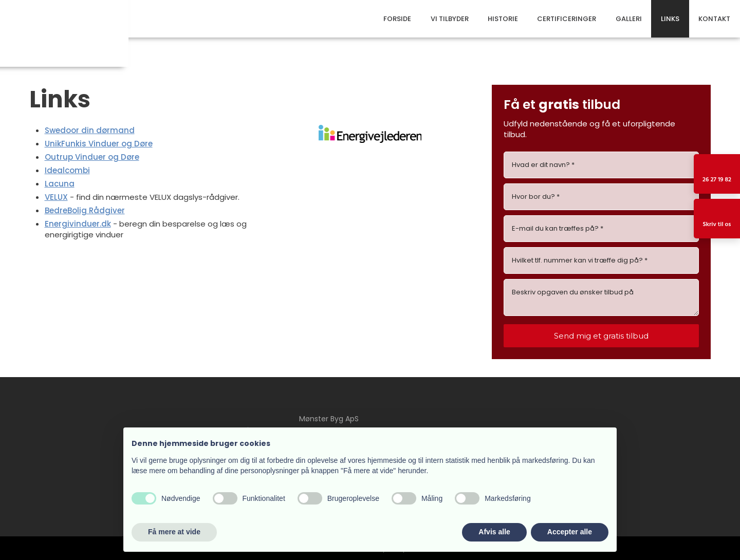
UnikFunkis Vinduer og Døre (99, 144)
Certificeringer (567, 19)
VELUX (56, 197)
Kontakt (714, 19)
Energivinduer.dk (78, 224)
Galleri (629, 19)
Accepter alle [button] (570, 532)
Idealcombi (67, 170)
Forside (397, 19)
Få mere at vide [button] (174, 532)
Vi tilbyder (450, 19)
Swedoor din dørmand (90, 130)
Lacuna (60, 184)
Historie (503, 19)
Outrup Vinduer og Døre (92, 157)
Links (670, 19)
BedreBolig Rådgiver (85, 210)
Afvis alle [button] (494, 532)
